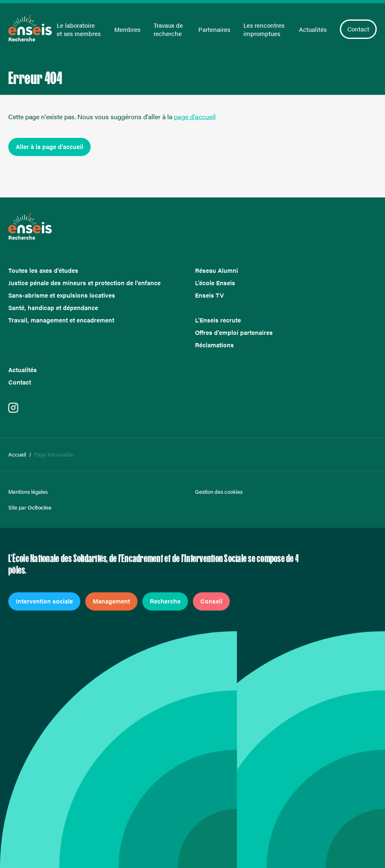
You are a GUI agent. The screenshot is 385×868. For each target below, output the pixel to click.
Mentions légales (28, 492)
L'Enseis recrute (218, 320)
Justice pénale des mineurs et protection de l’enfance (84, 283)
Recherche (165, 601)
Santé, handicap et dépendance (53, 308)
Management (111, 601)
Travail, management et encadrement (61, 320)
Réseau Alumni (217, 270)
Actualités (313, 29)
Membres (127, 29)
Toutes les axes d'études (43, 270)
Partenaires (214, 29)
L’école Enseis (215, 283)
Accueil (17, 454)
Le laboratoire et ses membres (79, 29)
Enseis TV (209, 295)
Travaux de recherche (168, 29)
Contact (358, 29)
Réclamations (214, 345)
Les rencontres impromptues (264, 29)
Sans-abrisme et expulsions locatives (62, 295)
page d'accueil (195, 117)
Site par (30, 507)
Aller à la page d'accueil (49, 146)
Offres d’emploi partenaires (234, 332)
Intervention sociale (44, 601)
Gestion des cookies (219, 492)
